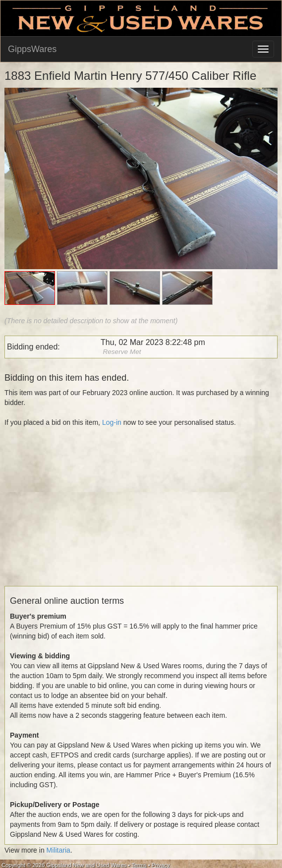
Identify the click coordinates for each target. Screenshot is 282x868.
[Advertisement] (140, 517)
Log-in (112, 422)
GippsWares (32, 49)
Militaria (58, 850)
